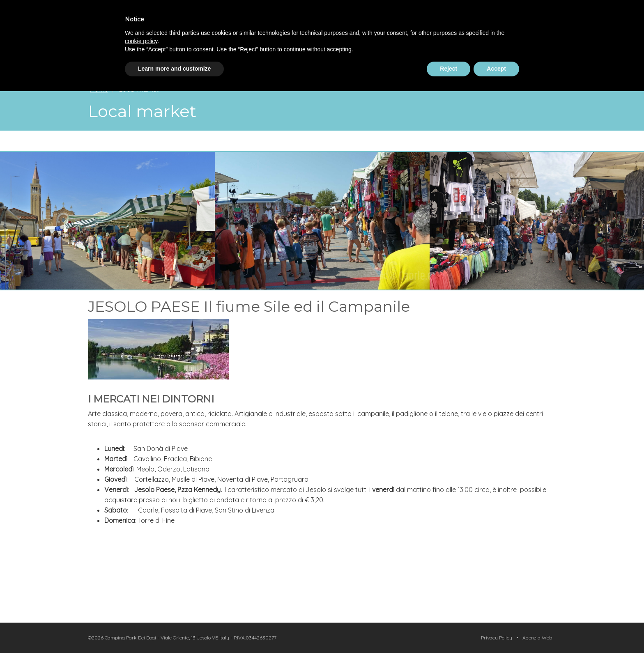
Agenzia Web (537, 638)
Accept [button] (496, 69)
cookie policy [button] (141, 41)
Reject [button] (448, 69)
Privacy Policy (497, 638)
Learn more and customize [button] (174, 69)
